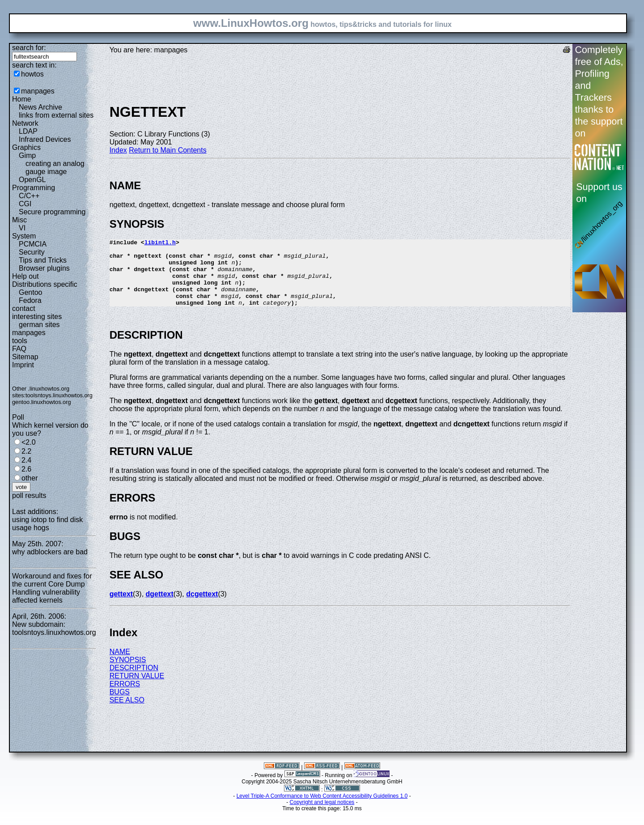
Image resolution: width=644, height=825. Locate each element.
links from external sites (56, 115)
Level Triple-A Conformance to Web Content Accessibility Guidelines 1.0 (322, 809)
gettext (121, 607)
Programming (34, 188)
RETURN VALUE (137, 689)
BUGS (120, 705)
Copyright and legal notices (322, 816)
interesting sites (37, 317)
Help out (25, 276)
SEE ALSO (127, 713)
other (30, 478)
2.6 (26, 469)
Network (25, 123)
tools (20, 341)
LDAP (28, 131)
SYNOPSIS (128, 673)
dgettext (160, 607)
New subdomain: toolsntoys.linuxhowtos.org (54, 628)
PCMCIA (33, 244)
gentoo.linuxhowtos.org (42, 402)
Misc (19, 220)
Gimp (27, 155)
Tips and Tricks (43, 260)
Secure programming (52, 212)
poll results (29, 495)
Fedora (30, 300)
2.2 (26, 451)
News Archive (40, 107)
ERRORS (125, 697)
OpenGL (32, 180)
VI (22, 228)
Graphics (26, 147)
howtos (32, 74)
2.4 (26, 460)
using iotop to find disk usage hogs (47, 524)
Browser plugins (44, 268)
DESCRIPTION (134, 681)
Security (32, 252)
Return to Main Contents (167, 150)
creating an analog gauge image (55, 168)
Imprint (23, 365)
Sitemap (25, 357)
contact (24, 308)
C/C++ (29, 196)
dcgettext (202, 607)
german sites (39, 325)
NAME (120, 665)
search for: (29, 48)
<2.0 (29, 442)
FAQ (19, 349)
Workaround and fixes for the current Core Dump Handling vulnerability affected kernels (52, 588)
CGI (25, 204)
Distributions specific (45, 284)
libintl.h (160, 243)
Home (22, 99)
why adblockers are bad (50, 552)
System (24, 236)
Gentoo (30, 292)
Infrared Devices (45, 139)
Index (118, 150)
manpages (38, 91)
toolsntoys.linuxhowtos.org (59, 395)
